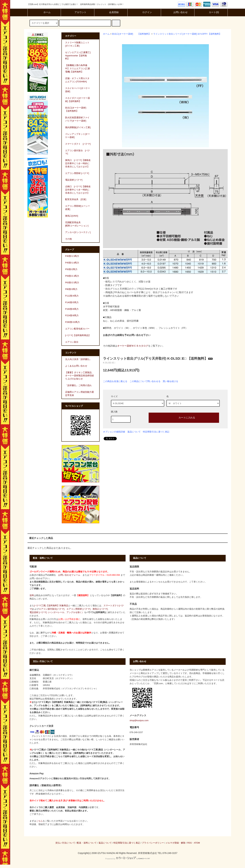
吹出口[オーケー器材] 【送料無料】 (131, 34)
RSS (190, 843)
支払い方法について (65, 843)
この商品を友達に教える (115, 381)
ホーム (44, 12)
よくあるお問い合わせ (76, 366)
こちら (39, 821)
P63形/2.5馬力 (72, 283)
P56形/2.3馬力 (72, 276)
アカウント (78, 12)
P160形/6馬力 (72, 309)
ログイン (144, 12)
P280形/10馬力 (72, 322)
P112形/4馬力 (72, 296)
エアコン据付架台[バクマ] (52, 609)
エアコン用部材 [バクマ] (78, 609)
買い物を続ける (170, 381)
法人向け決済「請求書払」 (78, 359)
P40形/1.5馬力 (72, 256)
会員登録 (111, 12)
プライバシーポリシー (153, 843)
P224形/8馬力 (72, 316)
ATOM (197, 843)
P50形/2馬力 (71, 269)
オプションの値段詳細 (114, 432)
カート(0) (211, 12)
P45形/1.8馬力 (72, 263)
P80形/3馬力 (71, 289)
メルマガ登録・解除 (176, 843)
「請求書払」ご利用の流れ (78, 385)
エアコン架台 (72, 342)
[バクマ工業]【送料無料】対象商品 (51, 606)
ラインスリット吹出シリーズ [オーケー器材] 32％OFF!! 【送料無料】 (187, 34)
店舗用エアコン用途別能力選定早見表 (79, 394)
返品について (134, 432)
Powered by (128, 859)
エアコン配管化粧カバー (77, 329)
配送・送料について (87, 843)
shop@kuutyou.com (139, 721)
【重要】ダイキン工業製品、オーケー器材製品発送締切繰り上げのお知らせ (79, 376)
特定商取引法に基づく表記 (156, 432)
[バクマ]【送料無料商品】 (78, 335)
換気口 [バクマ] (100, 609)
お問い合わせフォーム (69, 575)
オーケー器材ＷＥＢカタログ (133, 346)
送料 (32, 595)
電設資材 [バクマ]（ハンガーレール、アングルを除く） (57, 612)
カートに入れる (184, 417)
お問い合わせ (178, 12)
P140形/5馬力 (72, 302)
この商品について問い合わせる (145, 381)
